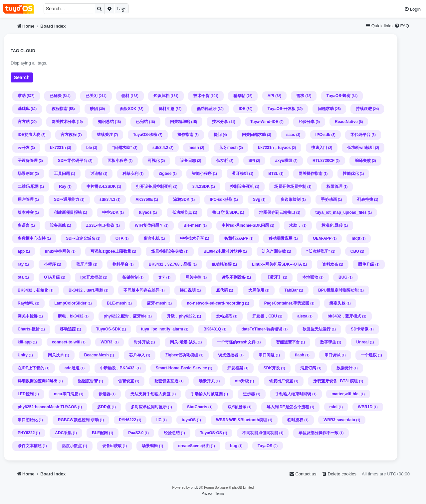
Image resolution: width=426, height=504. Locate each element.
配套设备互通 (166, 381)
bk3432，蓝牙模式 (344, 316)
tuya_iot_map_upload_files (341, 212)
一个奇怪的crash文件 (236, 342)
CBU (355, 251)
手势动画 (329, 199)
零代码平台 (360, 135)
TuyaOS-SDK (108, 329)
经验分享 (307, 122)
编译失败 (363, 161)
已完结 (142, 122)
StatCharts (197, 407)
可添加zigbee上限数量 (111, 251)
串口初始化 (28, 420)
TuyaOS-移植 (145, 135)
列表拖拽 (365, 199)
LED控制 (26, 394)
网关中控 (193, 277)
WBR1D (365, 407)
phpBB (196, 488)
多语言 (24, 225)
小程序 (50, 264)
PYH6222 (128, 420)
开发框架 (235, 368)
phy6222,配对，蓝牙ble (125, 316)
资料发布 (330, 264)
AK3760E (144, 199)
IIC (159, 420)
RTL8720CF (323, 161)
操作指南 (185, 135)
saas (291, 135)
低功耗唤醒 (222, 264)
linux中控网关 (58, 251)
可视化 (154, 161)
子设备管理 (28, 161)
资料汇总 (166, 109)
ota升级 (242, 381)
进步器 (249, 394)
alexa (302, 316)
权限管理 (334, 187)
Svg (257, 199)
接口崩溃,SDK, (226, 212)
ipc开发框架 (91, 277)
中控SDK (110, 212)
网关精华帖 (180, 122)
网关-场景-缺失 (183, 342)
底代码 (222, 290)
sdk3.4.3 (107, 199)
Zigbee (165, 174)
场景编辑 (150, 446)
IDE (242, 109)
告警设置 (126, 381)
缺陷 (94, 109)
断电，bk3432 (71, 316)
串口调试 (332, 355)
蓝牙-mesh (157, 303)
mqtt (356, 238)
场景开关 (207, 381)
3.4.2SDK (201, 187)
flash (300, 355)
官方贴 (24, 122)
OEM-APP (322, 238)
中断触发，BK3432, (118, 368)
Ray (63, 187)
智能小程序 (202, 174)
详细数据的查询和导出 (38, 381)
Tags (121, 8)
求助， (295, 225)
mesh (194, 148)
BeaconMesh (97, 355)
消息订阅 (308, 368)
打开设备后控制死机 (154, 187)
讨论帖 (96, 174)
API (271, 96)
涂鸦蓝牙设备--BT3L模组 (335, 381)
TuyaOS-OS (211, 433)
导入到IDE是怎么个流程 (288, 407)
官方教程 (69, 135)
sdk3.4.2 (160, 148)
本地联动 (310, 277)
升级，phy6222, (181, 316)
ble (89, 148)
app (21, 251)
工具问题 (62, 174)
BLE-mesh (117, 303)
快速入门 (319, 148)
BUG (343, 277)
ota (21, 277)
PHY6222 (26, 433)
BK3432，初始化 (33, 290)
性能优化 (351, 174)
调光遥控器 (228, 355)
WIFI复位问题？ (149, 225)
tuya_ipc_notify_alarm (162, 329)
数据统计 (344, 368)
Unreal (362, 342)
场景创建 (26, 174)
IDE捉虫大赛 (29, 135)
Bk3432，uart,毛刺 (86, 290)
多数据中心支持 (32, 238)
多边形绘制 (291, 199)
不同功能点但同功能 (260, 433)
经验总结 (172, 433)
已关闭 (92, 96)
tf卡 (162, 277)
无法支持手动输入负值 (150, 394)
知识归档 (161, 96)
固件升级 (366, 264)
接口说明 (188, 290)
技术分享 (220, 122)
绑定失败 (337, 303)
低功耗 (222, 161)
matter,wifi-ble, (345, 394)
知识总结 (106, 122)
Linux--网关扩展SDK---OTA (277, 264)
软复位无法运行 (317, 329)
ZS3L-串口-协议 (100, 225)
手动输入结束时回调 (293, 394)
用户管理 (26, 199)
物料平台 (120, 264)
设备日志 (188, 161)
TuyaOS (265, 446)
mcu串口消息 (66, 394)
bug (234, 446)
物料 (125, 96)
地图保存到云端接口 (277, 212)
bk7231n (58, 148)
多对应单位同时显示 (149, 407)
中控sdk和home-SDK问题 (245, 225)
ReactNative (346, 122)
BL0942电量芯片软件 (222, 251)
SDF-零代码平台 (73, 161)
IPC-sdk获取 (221, 199)
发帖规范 (224, 316)
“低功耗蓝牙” (318, 251)
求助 (22, 96)
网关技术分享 (64, 122)
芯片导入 (137, 355)
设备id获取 (112, 446)
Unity (23, 355)
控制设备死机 (242, 187)
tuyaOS (189, 420)
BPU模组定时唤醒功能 (338, 290)
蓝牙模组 (240, 174)
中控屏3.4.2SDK (101, 187)
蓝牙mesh (228, 148)
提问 (218, 135)
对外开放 (142, 342)
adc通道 (72, 368)
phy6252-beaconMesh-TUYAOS (47, 407)
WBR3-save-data (339, 420)
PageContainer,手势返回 (287, 303)
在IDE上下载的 (31, 368)
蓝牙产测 (84, 264)
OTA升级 (52, 277)
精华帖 (239, 96)
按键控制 (130, 277)
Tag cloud (23, 51)
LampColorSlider (70, 303)
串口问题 (267, 355)
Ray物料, (26, 303)
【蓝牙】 (274, 277)
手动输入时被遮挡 (207, 394)
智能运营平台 (288, 342)
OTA (119, 238)
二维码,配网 (28, 187)
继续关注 (105, 135)
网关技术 (56, 355)
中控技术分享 (192, 238)
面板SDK (128, 109)
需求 (300, 96)
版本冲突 (26, 212)
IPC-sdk (323, 135)
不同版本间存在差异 (141, 290)
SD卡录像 (360, 329)
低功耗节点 (182, 212)
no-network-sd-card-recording (215, 303)
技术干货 (201, 96)
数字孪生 (328, 342)
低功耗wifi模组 (360, 148)
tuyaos (145, 212)
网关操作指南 (311, 174)
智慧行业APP (236, 238)
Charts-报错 (29, 329)
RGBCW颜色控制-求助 (78, 420)
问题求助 (326, 109)
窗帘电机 (152, 238)
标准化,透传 (332, 225)
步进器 (105, 394)
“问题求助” (122, 148)
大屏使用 (256, 290)
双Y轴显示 (237, 407)
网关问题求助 (254, 135)
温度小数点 (72, 446)
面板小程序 (117, 161)
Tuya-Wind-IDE (264, 122)
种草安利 (130, 174)
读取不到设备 (234, 277)
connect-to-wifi (66, 342)
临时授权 (295, 420)
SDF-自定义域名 (81, 238)
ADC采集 (63, 433)
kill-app (25, 342)
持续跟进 (364, 109)
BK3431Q (212, 329)
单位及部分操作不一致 (319, 433)
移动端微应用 (281, 238)
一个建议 (369, 355)
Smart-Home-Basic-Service (181, 368)
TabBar (291, 290)
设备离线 (58, 225)
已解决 (56, 96)
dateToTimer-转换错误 (262, 329)
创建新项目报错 (68, 212)
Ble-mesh (192, 225)
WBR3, (107, 342)
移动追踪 (68, 329)
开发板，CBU (265, 316)
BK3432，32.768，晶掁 (170, 264)
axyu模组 (284, 161)
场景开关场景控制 (290, 187)
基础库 (24, 109)
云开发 (24, 148)
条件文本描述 (30, 446)
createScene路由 (194, 446)
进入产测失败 (274, 251)
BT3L (273, 174)
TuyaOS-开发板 (282, 109)
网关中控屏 (28, 316)
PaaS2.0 (136, 433)
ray (21, 264)
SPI (252, 161)
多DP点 (104, 407)
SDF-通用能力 (67, 199)
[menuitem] (412, 9)
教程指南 (60, 109)
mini (334, 407)
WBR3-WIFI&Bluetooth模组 (241, 420)
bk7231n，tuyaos (274, 148)
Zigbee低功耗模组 (182, 355)
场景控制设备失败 (167, 251)
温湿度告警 (88, 381)
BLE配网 (100, 433)
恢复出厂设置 (281, 381)
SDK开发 (272, 368)
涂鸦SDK (181, 199)
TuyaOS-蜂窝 (338, 96)
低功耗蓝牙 (207, 109)
